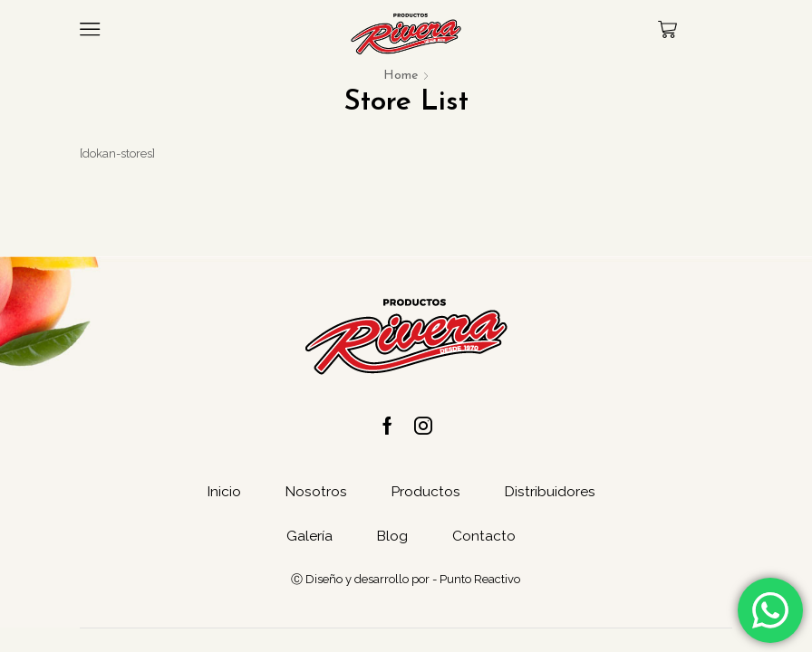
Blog (392, 538)
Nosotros (315, 493)
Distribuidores (551, 493)
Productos (426, 493)
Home (401, 76)
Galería (309, 538)
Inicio (222, 493)
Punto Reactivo (480, 582)
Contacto (485, 538)
